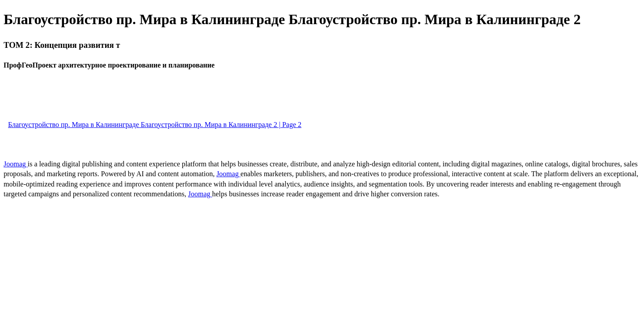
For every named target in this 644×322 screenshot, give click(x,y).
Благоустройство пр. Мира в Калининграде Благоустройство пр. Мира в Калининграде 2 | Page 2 (155, 125)
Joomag (16, 164)
